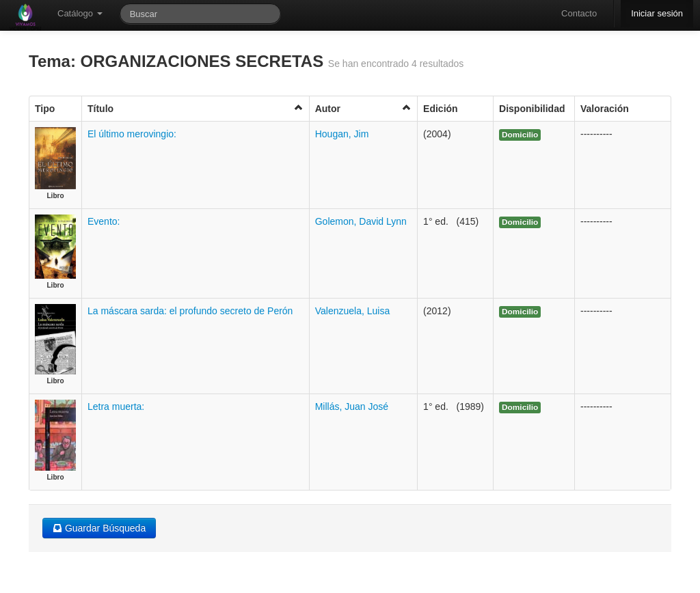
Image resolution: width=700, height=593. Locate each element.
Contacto (579, 13)
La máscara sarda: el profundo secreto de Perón (190, 311)
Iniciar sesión (657, 13)
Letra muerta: (116, 406)
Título (196, 108)
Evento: (104, 221)
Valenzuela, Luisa (352, 311)
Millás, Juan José (352, 406)
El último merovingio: (132, 134)
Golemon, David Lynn (361, 221)
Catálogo (80, 13)
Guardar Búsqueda (99, 528)
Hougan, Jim (342, 134)
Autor (363, 108)
